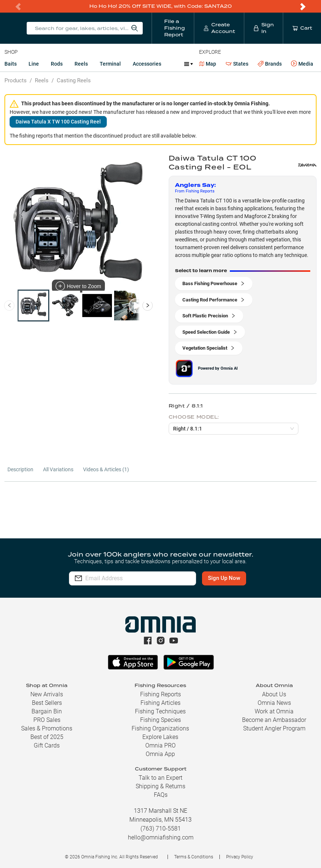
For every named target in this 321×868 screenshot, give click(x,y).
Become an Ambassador (274, 720)
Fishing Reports (160, 694)
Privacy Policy (240, 857)
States (237, 64)
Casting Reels (74, 80)
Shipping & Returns (160, 786)
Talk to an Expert (160, 778)
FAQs (161, 795)
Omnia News (274, 703)
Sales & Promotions (47, 728)
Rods (57, 64)
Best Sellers (47, 703)
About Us (274, 694)
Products (16, 80)
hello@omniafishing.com (161, 837)
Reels (81, 64)
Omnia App (160, 754)
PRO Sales (47, 720)
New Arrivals (47, 694)
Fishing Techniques (160, 711)
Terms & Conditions (194, 857)
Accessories (147, 64)
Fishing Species (160, 720)
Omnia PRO (160, 745)
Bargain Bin (47, 711)
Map (208, 64)
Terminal (110, 64)
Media (302, 64)
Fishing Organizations (160, 728)
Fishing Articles (160, 703)
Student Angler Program (274, 728)
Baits (11, 64)
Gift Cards (47, 745)
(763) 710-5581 (161, 829)
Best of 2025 (47, 737)
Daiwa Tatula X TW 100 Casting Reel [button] (58, 122)
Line (34, 64)
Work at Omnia (274, 711)
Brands (270, 64)
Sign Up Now (225, 578)
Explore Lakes (160, 737)
